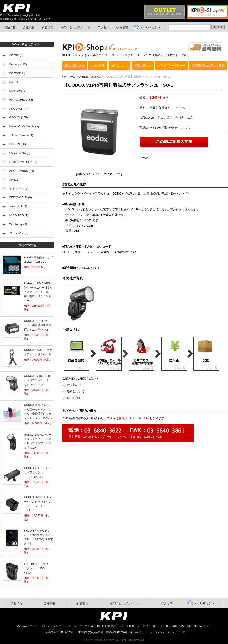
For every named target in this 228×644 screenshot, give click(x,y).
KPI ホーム (69, 77)
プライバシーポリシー (171, 66)
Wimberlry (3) (18, 224)
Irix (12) (14, 180)
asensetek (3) (18, 206)
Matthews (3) (18, 91)
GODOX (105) (19, 117)
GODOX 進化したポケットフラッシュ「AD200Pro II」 (38, 472)
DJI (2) (14, 82)
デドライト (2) (19, 189)
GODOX (96, 77)
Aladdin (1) (16, 55)
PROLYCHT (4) (19, 109)
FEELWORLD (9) (21, 197)
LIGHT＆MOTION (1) (23, 162)
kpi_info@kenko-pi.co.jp (147, 437)
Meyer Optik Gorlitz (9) (24, 126)
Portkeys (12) (18, 64)
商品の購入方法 (75, 66)
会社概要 (29, 27)
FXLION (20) (18, 144)
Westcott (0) (17, 73)
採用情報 (122, 27)
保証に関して (143, 66)
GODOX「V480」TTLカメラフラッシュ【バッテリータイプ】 (38, 380)
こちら (186, 128)
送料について (120, 66)
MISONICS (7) (19, 215)
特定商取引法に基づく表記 (208, 66)
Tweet (144, 158)
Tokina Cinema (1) (21, 135)
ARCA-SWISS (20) (22, 171)
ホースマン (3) (19, 233)
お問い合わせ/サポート (76, 27)
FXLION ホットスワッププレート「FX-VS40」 (38, 568)
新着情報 (47, 27)
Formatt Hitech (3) (21, 100)
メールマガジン (150, 27)
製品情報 (10, 27)
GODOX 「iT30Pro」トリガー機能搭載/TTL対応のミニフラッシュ (38, 325)
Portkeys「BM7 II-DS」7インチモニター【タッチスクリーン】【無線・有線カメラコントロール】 (38, 292)
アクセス (103, 27)
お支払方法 (98, 66)
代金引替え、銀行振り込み (175, 117)
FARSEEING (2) (20, 153)
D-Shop (83, 77)
